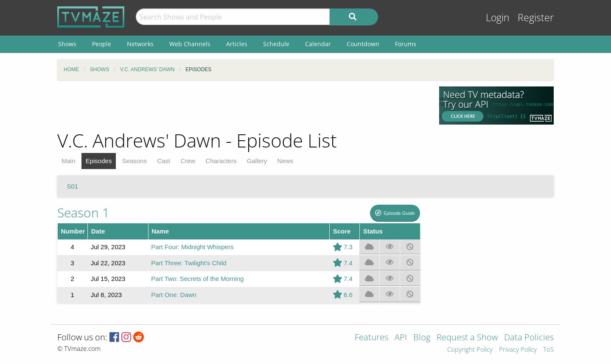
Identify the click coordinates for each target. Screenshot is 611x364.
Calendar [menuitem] (318, 44)
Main (69, 161)
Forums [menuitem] (406, 44)
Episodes (99, 161)
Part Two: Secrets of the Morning (197, 279)
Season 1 (83, 213)
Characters (221, 161)
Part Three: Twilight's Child (189, 263)
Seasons (135, 161)
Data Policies (529, 338)
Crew (188, 161)
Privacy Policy (518, 350)
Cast (164, 161)
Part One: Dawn (174, 295)
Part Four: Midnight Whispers (192, 247)
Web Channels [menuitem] (190, 44)
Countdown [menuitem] (363, 44)
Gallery (257, 161)
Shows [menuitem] (67, 44)
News (286, 161)
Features (371, 338)
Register (536, 18)
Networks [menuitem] (140, 44)
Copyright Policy (470, 350)
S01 (73, 186)
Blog (422, 338)
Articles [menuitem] (237, 44)
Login (498, 18)
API (401, 338)
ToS (548, 350)
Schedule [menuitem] (276, 44)
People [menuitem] (102, 44)
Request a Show (467, 338)
